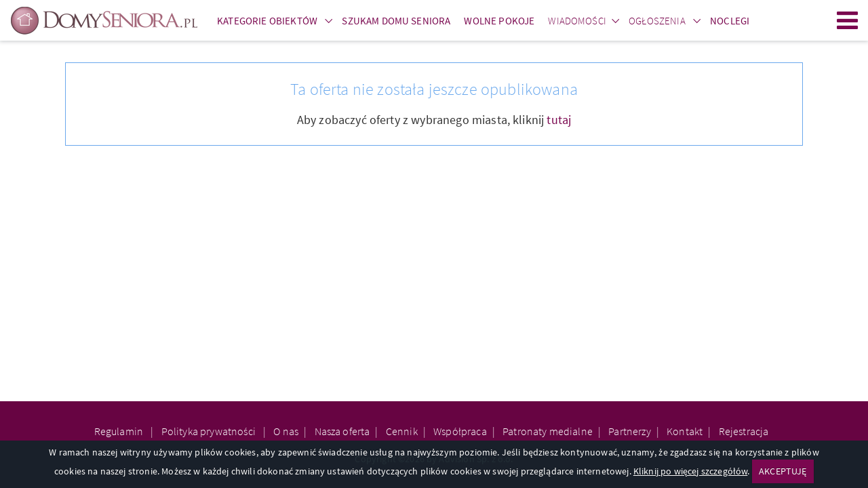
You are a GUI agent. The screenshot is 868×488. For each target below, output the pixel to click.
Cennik (402, 431)
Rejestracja (744, 431)
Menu (848, 20)
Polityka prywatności (210, 431)
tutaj (559, 120)
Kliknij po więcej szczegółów (690, 471)
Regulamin (120, 431)
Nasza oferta (342, 431)
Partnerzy (629, 431)
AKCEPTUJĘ (783, 471)
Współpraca (460, 431)
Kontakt (685, 431)
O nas (286, 431)
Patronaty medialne (548, 431)
